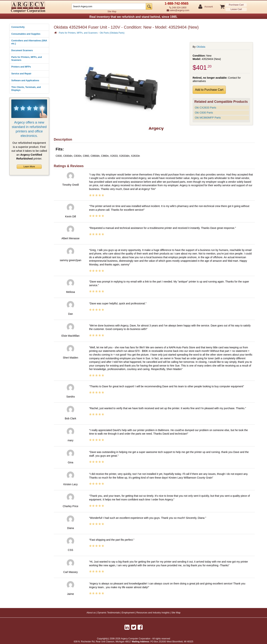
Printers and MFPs (21, 67)
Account (208, 7)
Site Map (112, 11)
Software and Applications (25, 80)
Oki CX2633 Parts (206, 108)
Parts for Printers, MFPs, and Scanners (27, 59)
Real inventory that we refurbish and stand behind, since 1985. (133, 17)
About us (91, 613)
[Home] (56, 33)
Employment (128, 613)
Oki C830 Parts (204, 113)
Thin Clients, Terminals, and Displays (26, 89)
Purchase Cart (236, 5)
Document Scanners (22, 50)
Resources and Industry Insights (153, 613)
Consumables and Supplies (26, 34)
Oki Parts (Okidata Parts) (112, 33)
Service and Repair (21, 74)
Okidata (201, 47)
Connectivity (18, 27)
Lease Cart (236, 9)
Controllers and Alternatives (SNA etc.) (29, 42)
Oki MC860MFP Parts (208, 118)
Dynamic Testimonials (109, 613)
